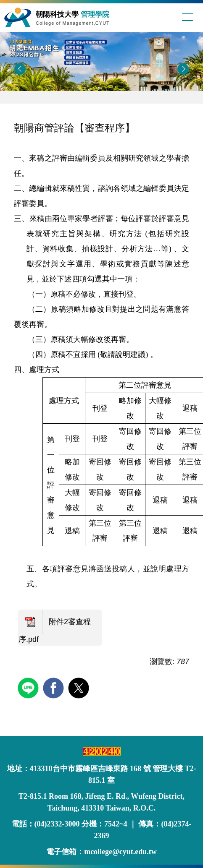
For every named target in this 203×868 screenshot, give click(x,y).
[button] (20, 69)
